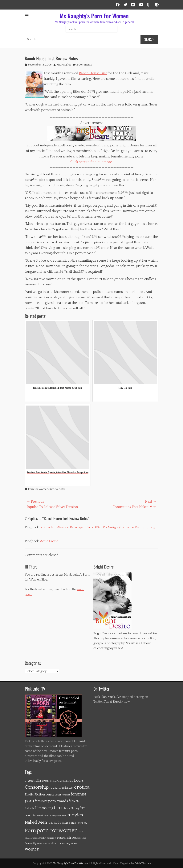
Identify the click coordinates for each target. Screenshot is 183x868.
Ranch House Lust (93, 73)
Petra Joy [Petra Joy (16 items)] (82, 823)
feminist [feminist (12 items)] (66, 795)
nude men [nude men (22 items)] (61, 823)
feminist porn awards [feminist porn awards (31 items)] (51, 801)
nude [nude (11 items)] (50, 823)
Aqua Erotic (49, 541)
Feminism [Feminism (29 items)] (53, 795)
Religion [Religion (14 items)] (51, 838)
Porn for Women (38, 489)
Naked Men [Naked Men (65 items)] (36, 822)
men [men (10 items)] (64, 816)
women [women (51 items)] (32, 849)
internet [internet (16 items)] (38, 816)
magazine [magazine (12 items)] (57, 816)
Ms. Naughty (64, 65)
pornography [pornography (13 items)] (39, 838)
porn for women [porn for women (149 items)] (57, 830)
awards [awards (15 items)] (46, 781)
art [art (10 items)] (26, 781)
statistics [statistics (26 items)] (55, 843)
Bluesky (118, 702)
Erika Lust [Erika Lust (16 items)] (68, 788)
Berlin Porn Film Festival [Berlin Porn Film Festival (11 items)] (62, 781)
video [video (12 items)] (74, 844)
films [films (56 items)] (59, 808)
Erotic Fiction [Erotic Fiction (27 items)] (35, 795)
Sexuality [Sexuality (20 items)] (31, 843)
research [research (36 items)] (64, 838)
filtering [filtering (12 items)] (75, 808)
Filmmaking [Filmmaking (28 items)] (44, 808)
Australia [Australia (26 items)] (34, 781)
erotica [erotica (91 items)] (82, 787)
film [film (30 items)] (72, 801)
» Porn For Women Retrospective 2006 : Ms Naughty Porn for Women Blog (98, 527)
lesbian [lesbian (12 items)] (47, 816)
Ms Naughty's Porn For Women (94, 16)
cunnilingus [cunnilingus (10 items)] (55, 788)
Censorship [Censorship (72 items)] (37, 787)
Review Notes (57, 489)
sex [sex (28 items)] (74, 838)
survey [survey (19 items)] (66, 843)
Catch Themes (143, 863)
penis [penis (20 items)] (72, 823)
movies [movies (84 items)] (75, 815)
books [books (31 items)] (79, 781)
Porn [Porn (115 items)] (30, 830)
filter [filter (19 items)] (67, 808)
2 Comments (84, 65)
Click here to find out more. (91, 162)
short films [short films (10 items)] (42, 844)
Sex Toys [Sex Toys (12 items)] (82, 838)
